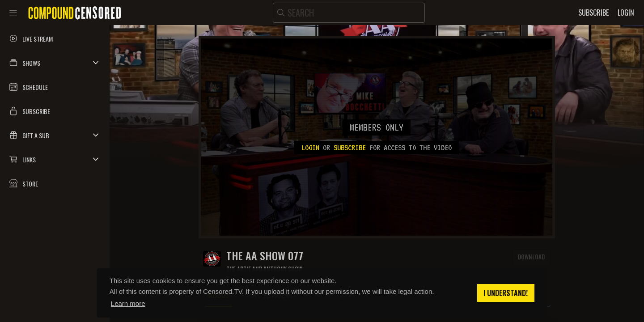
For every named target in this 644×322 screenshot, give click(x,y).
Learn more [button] (128, 303)
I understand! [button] (506, 293)
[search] (349, 13)
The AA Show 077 (265, 256)
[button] (55, 63)
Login (310, 148)
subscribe (350, 148)
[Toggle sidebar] (13, 13)
